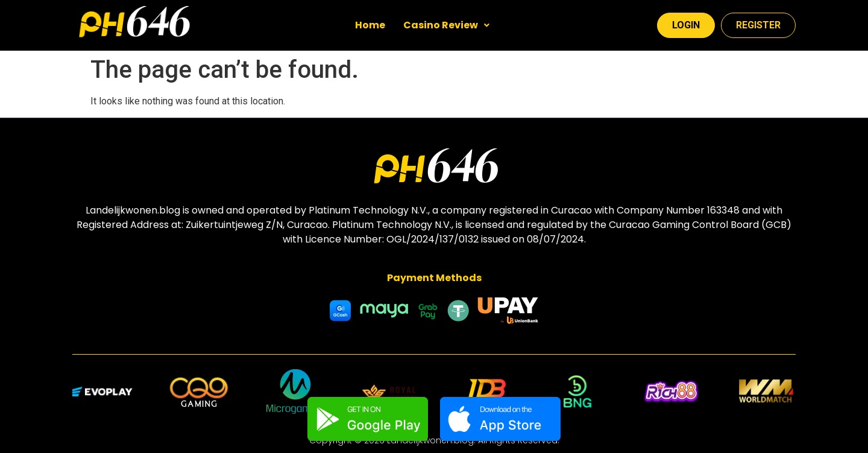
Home (370, 25)
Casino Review (446, 25)
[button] (446, 25)
